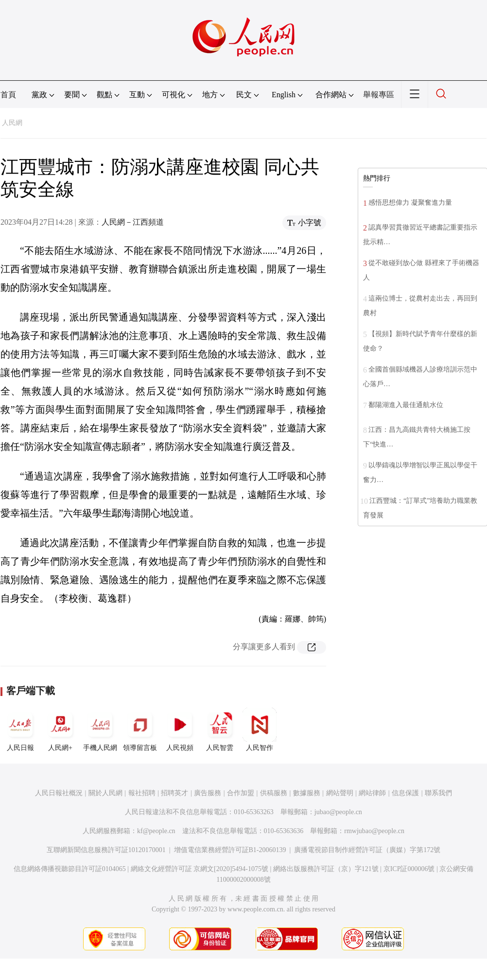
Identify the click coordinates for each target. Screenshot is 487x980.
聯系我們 (438, 793)
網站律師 (372, 793)
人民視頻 (180, 730)
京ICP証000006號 (409, 869)
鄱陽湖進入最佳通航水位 (406, 405)
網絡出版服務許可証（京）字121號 (326, 869)
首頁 (8, 95)
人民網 (12, 123)
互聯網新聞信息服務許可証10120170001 (106, 850)
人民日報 (20, 730)
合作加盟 (241, 793)
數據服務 (307, 793)
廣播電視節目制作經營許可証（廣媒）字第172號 (367, 850)
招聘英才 (174, 793)
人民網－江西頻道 (133, 222)
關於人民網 (105, 793)
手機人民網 (100, 730)
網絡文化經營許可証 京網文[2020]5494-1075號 (200, 869)
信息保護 (405, 793)
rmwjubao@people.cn (374, 831)
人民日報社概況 (59, 793)
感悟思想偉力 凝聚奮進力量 (410, 203)
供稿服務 (274, 793)
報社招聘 (142, 793)
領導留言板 (140, 730)
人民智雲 (220, 730)
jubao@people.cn (338, 812)
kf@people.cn (156, 831)
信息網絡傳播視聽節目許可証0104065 (70, 869)
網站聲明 (340, 793)
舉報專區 (379, 95)
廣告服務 (208, 793)
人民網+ (60, 730)
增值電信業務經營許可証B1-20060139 (230, 850)
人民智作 (260, 730)
